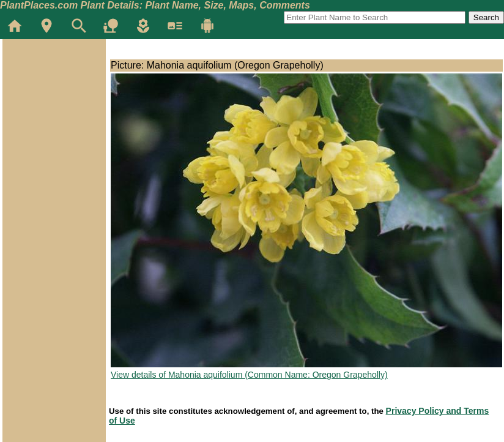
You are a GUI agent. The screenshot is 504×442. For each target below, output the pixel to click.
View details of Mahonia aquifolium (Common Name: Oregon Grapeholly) (249, 375)
